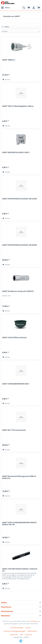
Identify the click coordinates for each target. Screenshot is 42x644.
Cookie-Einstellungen (17, 628)
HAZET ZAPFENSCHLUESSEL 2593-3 (16, 152)
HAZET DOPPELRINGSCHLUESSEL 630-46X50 (20, 245)
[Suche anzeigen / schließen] (24, 8)
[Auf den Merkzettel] (6, 80)
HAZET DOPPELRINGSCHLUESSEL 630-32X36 (20, 199)
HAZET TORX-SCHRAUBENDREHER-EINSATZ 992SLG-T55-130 (19, 524)
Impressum (28, 635)
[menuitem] (5, 8)
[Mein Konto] (34, 8)
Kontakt (28, 628)
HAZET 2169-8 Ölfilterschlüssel (14, 338)
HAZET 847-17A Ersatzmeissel (14, 430)
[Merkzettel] (29, 8)
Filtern (6, 27)
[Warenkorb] (39, 8)
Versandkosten (33, 621)
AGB (21, 635)
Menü (6, 7)
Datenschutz (14, 635)
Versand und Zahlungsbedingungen (15, 631)
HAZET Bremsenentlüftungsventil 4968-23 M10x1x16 (19, 477)
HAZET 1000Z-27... (9, 60)
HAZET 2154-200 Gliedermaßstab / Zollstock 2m (20, 570)
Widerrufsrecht (32, 631)
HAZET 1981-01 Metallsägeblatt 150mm (18, 106)
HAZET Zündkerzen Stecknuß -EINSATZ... (18, 291)
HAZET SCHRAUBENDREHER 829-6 (16, 384)
